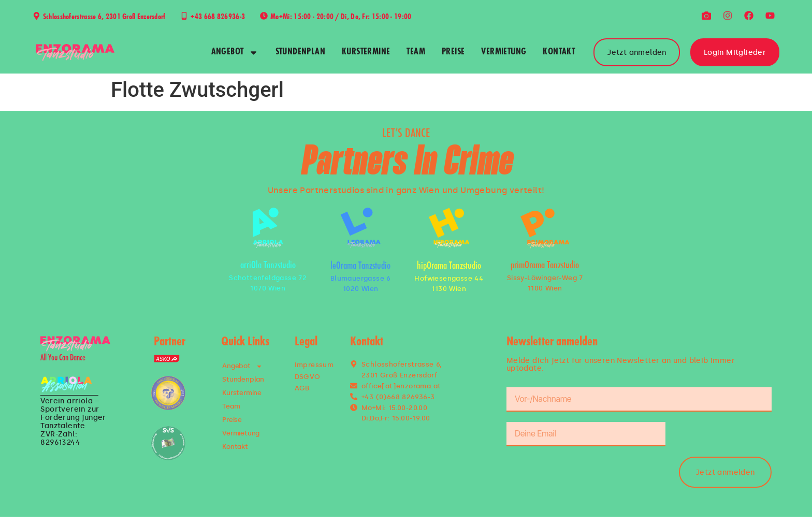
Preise (453, 52)
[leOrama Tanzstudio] (360, 228)
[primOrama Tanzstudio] (545, 228)
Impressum (314, 365)
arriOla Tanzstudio (268, 266)
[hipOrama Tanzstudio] (449, 228)
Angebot (235, 53)
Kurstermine (366, 52)
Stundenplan (300, 52)
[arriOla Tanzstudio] (268, 228)
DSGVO (308, 377)
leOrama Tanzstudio (360, 266)
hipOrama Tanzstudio (449, 266)
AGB (302, 388)
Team (416, 52)
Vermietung (504, 52)
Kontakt (559, 52)
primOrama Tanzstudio (545, 266)
